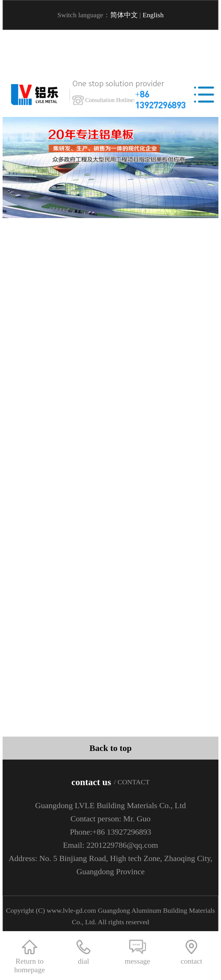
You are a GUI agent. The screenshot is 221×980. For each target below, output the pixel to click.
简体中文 (124, 15)
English (153, 15)
